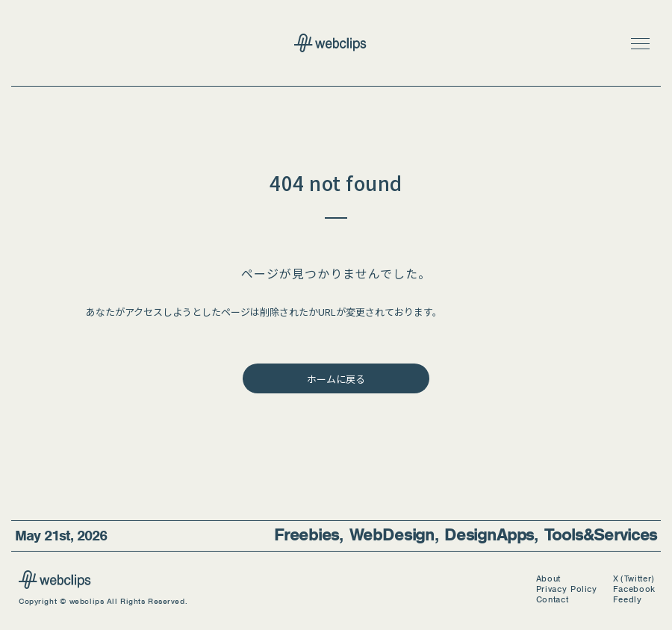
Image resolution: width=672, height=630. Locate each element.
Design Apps (489, 535)
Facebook (634, 589)
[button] (640, 43)
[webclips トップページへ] (336, 44)
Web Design (392, 535)
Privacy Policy (567, 589)
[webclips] (55, 584)
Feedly (628, 600)
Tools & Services (601, 535)
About (548, 579)
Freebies (307, 535)
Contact (553, 600)
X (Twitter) (634, 579)
